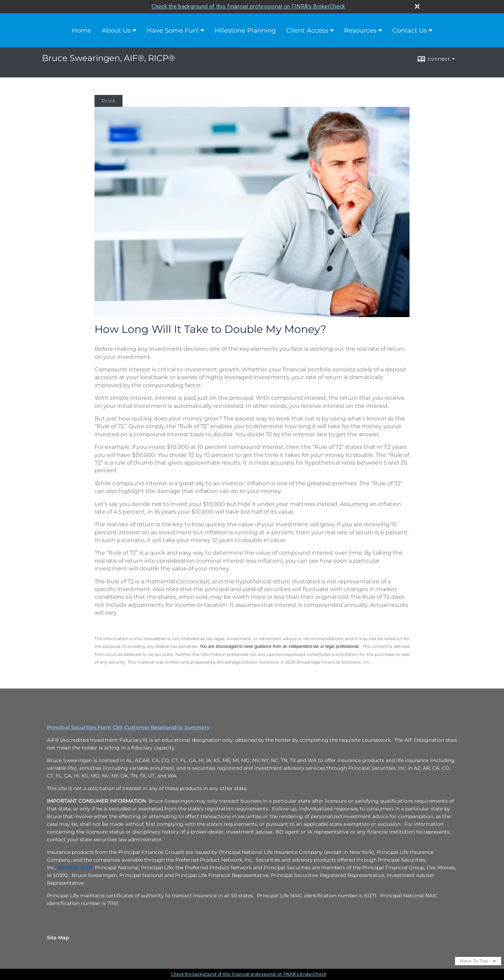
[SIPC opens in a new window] (87, 868)
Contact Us (410, 30)
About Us (116, 30)
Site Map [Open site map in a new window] (58, 938)
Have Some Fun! (173, 30)
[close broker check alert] (417, 6)
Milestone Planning (245, 30)
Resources (360, 30)
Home (82, 30)
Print (108, 101)
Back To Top (478, 961)
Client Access (307, 30)
